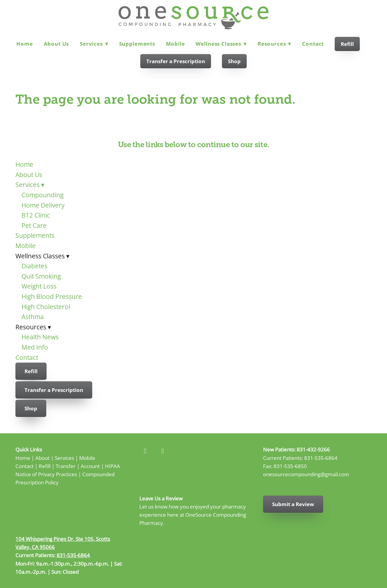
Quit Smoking (41, 276)
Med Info (35, 347)
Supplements (137, 44)
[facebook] (145, 451)
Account (90, 466)
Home (24, 44)
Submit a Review (293, 504)
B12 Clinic (36, 215)
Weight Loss (39, 286)
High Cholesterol (46, 307)
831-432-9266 (313, 449)
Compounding (42, 195)
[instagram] (163, 451)
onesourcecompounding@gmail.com (306, 474)
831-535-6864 (321, 458)
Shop (234, 61)
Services (94, 44)
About (42, 458)
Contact (313, 44)
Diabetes (34, 266)
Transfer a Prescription (176, 61)
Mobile (176, 44)
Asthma (33, 317)
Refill (347, 44)
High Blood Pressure (52, 296)
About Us (57, 44)
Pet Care (34, 225)
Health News (40, 337)
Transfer (66, 466)
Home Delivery (43, 205)
